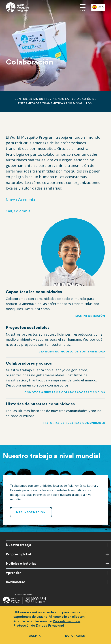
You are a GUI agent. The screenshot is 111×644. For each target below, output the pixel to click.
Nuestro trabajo (19, 545)
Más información (90, 316)
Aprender (13, 573)
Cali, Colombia (18, 211)
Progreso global (18, 554)
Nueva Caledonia (20, 200)
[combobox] (98, 7)
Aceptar (36, 636)
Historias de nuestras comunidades (74, 423)
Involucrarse (15, 582)
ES (97, 7)
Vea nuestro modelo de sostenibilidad (72, 352)
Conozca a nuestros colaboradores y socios (65, 393)
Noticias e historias (21, 564)
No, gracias (75, 636)
